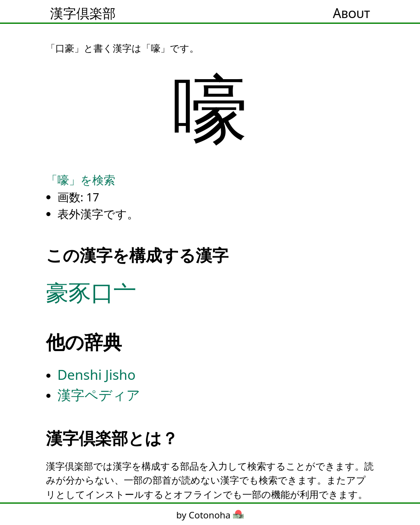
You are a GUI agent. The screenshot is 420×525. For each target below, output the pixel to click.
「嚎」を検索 (81, 180)
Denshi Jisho (97, 375)
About (352, 13)
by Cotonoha (210, 515)
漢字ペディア (99, 395)
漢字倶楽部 (83, 13)
